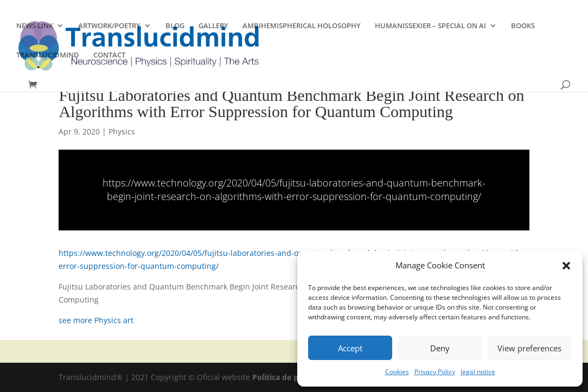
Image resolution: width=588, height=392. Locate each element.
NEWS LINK (35, 26)
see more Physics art (96, 320)
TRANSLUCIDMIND (48, 55)
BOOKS (523, 26)
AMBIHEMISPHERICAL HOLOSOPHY (302, 26)
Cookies (397, 372)
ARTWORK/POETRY (109, 26)
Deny (440, 348)
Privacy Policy (435, 372)
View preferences (529, 348)
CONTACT (109, 55)
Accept (350, 348)
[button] (566, 266)
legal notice (478, 372)
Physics (122, 131)
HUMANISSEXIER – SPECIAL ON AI (430, 26)
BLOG (175, 26)
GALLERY (213, 26)
